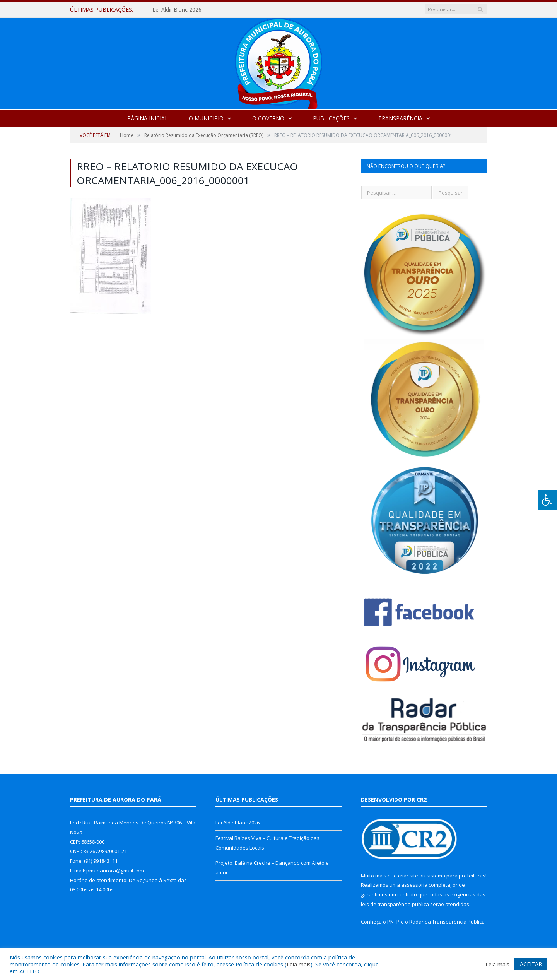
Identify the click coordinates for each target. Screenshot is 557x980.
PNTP (393, 922)
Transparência (400, 118)
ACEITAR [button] (531, 964)
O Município (206, 118)
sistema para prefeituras (456, 876)
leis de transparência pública (395, 904)
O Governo (268, 118)
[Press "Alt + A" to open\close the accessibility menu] (548, 500)
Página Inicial (148, 118)
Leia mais (299, 964)
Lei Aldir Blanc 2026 (177, 10)
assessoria (414, 885)
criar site (408, 876)
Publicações (331, 118)
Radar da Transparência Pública (447, 922)
